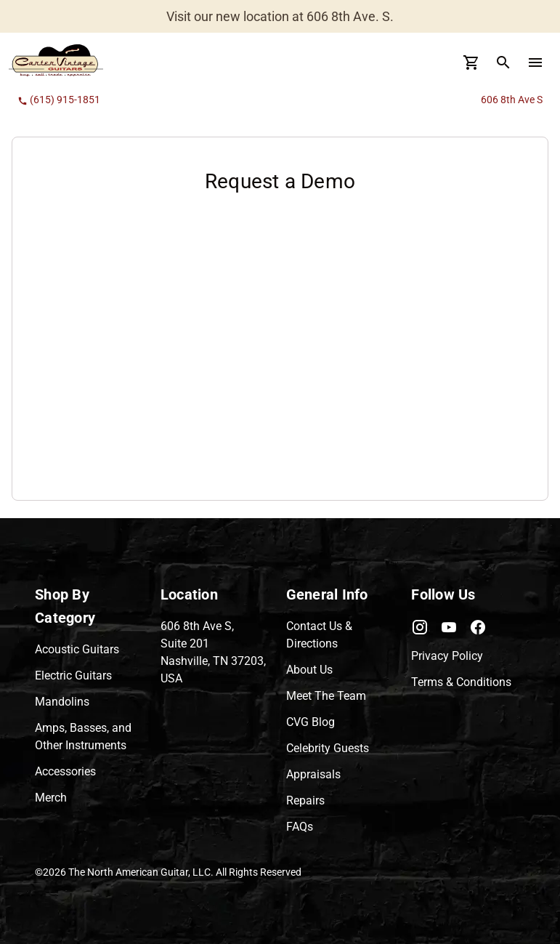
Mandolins (62, 702)
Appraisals (313, 774)
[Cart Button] (471, 62)
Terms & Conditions (461, 682)
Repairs (305, 800)
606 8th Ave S (512, 100)
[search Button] (503, 62)
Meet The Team (326, 696)
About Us (309, 670)
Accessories (65, 771)
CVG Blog (311, 722)
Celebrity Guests (328, 748)
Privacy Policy (447, 656)
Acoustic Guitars (77, 649)
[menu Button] (535, 62)
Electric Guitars (73, 675)
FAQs (300, 827)
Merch (51, 798)
